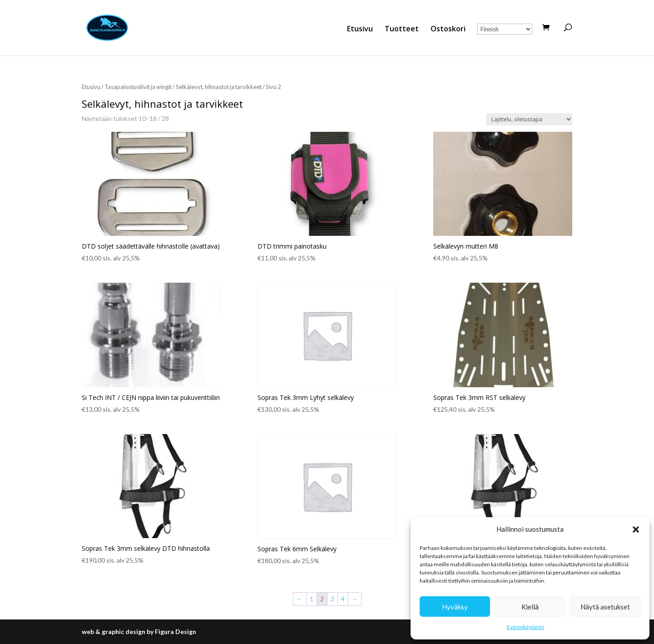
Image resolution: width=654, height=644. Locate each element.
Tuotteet (402, 30)
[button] (636, 529)
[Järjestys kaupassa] (529, 119)
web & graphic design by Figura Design (139, 632)
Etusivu (360, 30)
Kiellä (530, 607)
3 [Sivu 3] (332, 599)
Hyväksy (455, 607)
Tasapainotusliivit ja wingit (138, 87)
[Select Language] (505, 29)
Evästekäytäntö (525, 627)
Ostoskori (448, 30)
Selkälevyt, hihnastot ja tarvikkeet (219, 87)
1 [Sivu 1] (312, 599)
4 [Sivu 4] (343, 599)
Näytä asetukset (605, 607)
